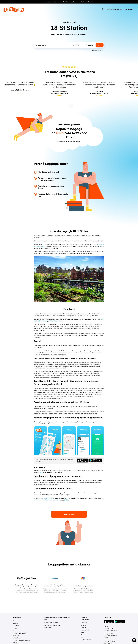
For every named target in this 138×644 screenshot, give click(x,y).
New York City (85, 630)
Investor (17, 626)
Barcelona (84, 623)
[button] (134, 640)
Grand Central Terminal (51, 623)
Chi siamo (16, 623)
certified (57, 251)
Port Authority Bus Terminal (52, 625)
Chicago (84, 625)
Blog (14, 631)
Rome (83, 635)
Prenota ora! (69, 514)
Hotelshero (16, 635)
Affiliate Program (17, 638)
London (83, 627)
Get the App (129, 9)
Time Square (43, 321)
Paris (83, 632)
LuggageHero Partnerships (22, 640)
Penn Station (48, 627)
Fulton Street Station (56, 321)
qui (41, 472)
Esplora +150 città (86, 640)
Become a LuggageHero (114, 9)
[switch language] (102, 9)
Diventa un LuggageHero (20, 633)
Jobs (16, 628)
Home (14, 621)
